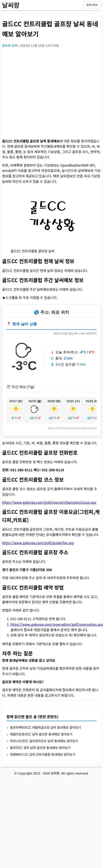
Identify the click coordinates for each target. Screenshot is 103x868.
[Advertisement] (39, 91)
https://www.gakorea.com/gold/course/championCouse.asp (49, 502)
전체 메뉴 (92, 5)
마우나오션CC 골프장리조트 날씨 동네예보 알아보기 (44, 741)
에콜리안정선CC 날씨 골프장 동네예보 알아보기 (41, 734)
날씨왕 (11, 5)
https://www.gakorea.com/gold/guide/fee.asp (38, 543)
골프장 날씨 (10, 45)
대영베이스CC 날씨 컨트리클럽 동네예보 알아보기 (43, 754)
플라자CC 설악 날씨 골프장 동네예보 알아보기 (40, 748)
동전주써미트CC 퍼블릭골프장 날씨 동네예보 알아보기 (45, 727)
